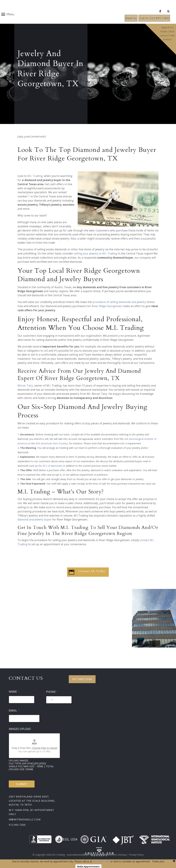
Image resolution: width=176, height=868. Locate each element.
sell (46, 351)
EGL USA (66, 839)
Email (14, 711)
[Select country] (50, 700)
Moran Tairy (25, 386)
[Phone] (59, 700)
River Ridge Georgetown (107, 306)
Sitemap (100, 855)
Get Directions (82, 679)
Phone (52, 692)
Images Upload (20, 729)
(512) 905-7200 (101, 861)
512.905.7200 (17, 825)
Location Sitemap (117, 855)
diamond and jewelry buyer (35, 520)
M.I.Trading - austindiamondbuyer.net (73, 855)
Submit (22, 784)
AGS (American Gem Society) (52, 443)
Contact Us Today (92, 571)
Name (14, 692)
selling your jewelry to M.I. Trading (96, 254)
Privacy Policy (136, 855)
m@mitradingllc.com (25, 819)
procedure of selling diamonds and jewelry (119, 302)
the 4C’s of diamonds (50, 466)
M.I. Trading (35, 176)
